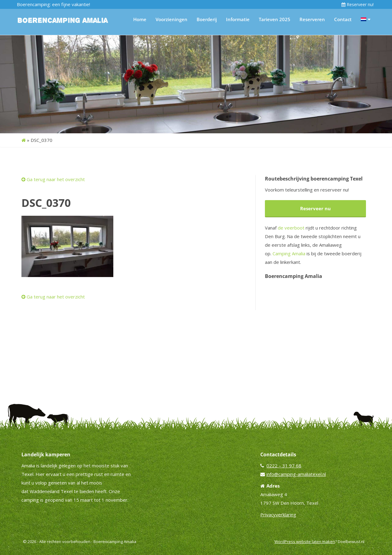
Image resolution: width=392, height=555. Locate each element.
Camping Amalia (289, 253)
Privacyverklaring (278, 515)
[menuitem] (366, 19)
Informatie (238, 19)
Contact (343, 19)
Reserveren (312, 19)
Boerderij (207, 19)
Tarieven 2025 (275, 19)
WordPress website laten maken (305, 542)
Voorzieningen (171, 19)
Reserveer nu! (358, 4)
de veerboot (291, 228)
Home (140, 19)
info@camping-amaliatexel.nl (296, 474)
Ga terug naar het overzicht (53, 179)
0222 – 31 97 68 (284, 466)
